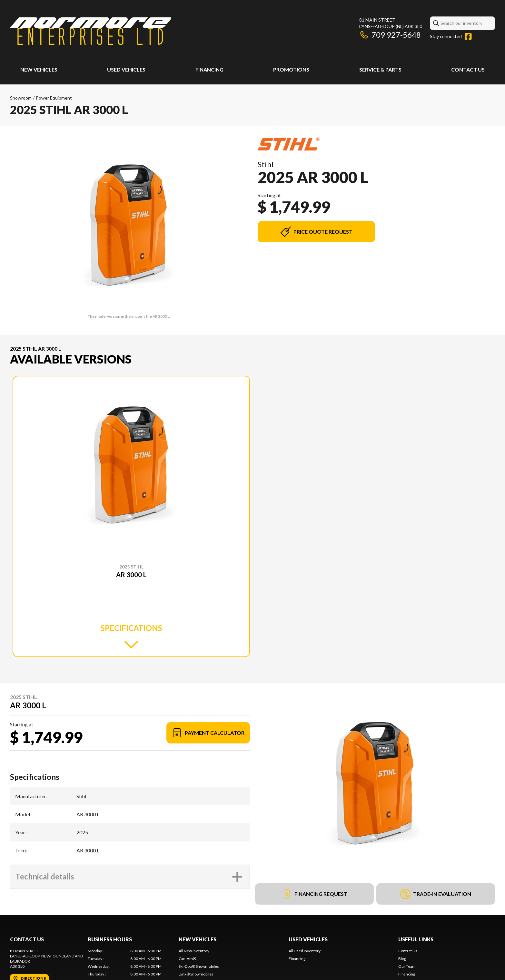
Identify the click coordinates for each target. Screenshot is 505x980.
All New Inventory (194, 951)
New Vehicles (39, 69)
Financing (209, 69)
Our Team (407, 966)
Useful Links (416, 939)
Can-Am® (187, 959)
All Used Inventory (305, 951)
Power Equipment (54, 98)
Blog (402, 959)
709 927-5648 (390, 35)
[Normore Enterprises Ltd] (91, 31)
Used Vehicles (126, 69)
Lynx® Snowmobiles (196, 974)
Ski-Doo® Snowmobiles (199, 966)
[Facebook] (468, 36)
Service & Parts (380, 69)
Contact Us (468, 69)
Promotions (291, 69)
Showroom (21, 98)
